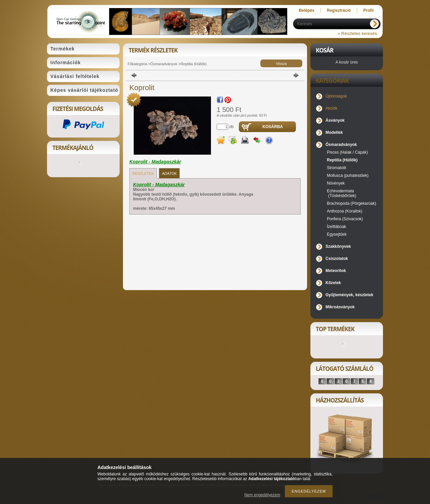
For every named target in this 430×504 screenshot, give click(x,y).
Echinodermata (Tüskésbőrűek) (341, 193)
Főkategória (137, 64)
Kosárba (273, 127)
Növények (336, 183)
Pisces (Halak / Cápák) (347, 152)
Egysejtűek (337, 234)
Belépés (307, 10)
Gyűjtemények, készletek (349, 295)
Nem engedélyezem (262, 495)
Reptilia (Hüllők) (193, 64)
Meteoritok (336, 271)
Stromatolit (336, 168)
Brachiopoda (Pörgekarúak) (352, 203)
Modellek (334, 132)
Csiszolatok (337, 259)
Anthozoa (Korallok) (345, 211)
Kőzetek (333, 283)
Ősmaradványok (164, 64)
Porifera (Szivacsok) (345, 219)
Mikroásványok (340, 307)
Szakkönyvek (338, 246)
